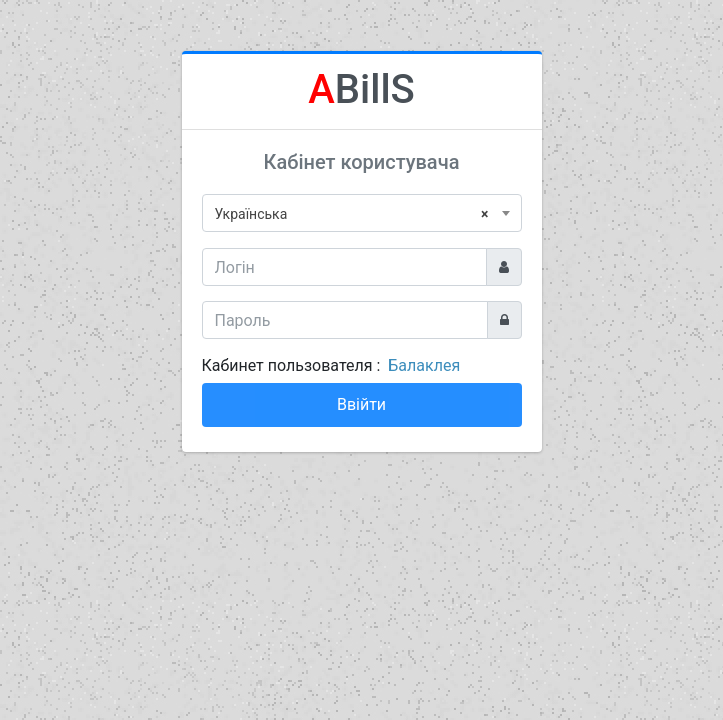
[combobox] (362, 213)
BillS (361, 89)
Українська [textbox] (352, 214)
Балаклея (424, 365)
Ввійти (361, 404)
